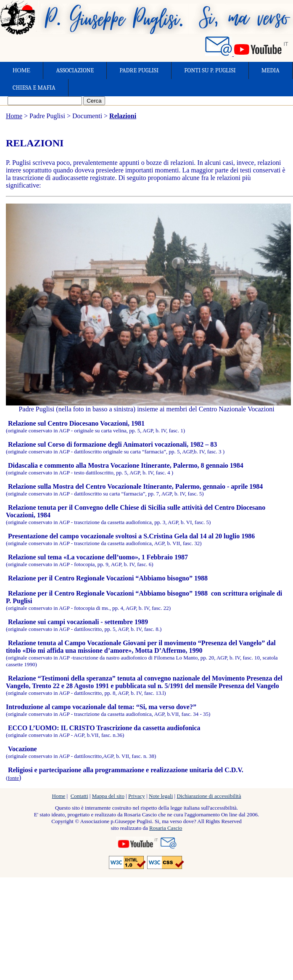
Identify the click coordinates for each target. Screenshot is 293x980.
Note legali (161, 796)
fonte (13, 778)
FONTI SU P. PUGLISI (210, 70)
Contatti (79, 796)
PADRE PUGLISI (139, 70)
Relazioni (123, 116)
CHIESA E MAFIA (34, 88)
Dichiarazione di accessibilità (209, 796)
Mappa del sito (108, 796)
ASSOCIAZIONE (75, 70)
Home (14, 116)
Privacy (137, 796)
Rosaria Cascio (166, 828)
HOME (21, 70)
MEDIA (271, 70)
